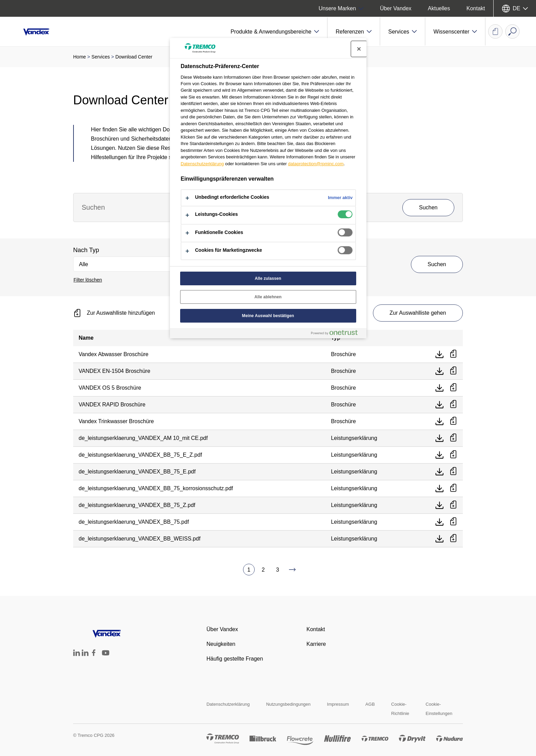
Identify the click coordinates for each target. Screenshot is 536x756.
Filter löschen (88, 280)
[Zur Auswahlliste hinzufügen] (453, 354)
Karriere (316, 644)
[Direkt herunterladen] (440, 354)
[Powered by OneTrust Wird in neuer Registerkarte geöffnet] (337, 334)
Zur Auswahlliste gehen (418, 313)
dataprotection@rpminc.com (316, 164)
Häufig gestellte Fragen (235, 659)
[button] (275, 31)
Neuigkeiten (221, 644)
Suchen (437, 264)
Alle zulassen (268, 278)
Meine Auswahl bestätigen (268, 316)
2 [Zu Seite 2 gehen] (263, 570)
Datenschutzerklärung (228, 704)
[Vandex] (41, 31)
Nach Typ (86, 250)
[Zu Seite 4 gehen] (292, 570)
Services (101, 57)
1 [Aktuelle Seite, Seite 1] (249, 570)
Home (79, 57)
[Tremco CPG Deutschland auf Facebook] (94, 654)
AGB (370, 704)
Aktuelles (439, 8)
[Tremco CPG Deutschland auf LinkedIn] (77, 654)
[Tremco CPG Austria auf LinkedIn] (85, 654)
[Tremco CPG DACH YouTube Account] (106, 658)
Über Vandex (396, 8)
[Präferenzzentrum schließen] (359, 49)
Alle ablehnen (268, 297)
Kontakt (476, 8)
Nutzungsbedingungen (288, 704)
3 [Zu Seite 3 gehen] (278, 570)
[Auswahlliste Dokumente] (495, 31)
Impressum (338, 704)
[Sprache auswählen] (515, 8)
